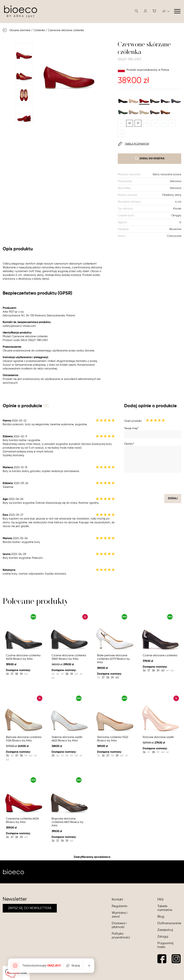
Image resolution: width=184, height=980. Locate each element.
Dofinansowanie (169, 923)
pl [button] (166, 11)
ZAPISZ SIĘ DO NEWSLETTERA (30, 908)
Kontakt (117, 900)
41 (172, 123)
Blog (161, 917)
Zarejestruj (165, 930)
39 (155, 123)
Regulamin (120, 906)
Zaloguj (163, 937)
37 (138, 123)
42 (121, 134)
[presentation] (154, 483)
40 (163, 123)
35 (121, 123)
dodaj (173, 498)
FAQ (160, 900)
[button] (145, 11)
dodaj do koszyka (149, 159)
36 (130, 123)
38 (146, 123)
